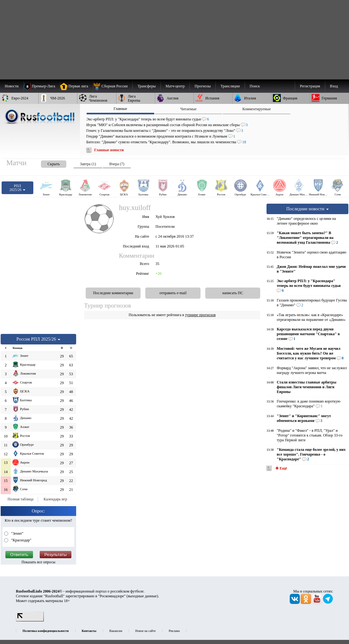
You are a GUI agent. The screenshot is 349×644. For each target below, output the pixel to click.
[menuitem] (113, 86)
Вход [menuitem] (334, 86)
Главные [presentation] (120, 109)
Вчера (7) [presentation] (117, 164)
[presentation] (47, 163)
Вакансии (116, 631)
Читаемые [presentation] (188, 109)
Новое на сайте (145, 631)
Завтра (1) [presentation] (88, 164)
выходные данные (142, 596)
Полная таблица (20, 499)
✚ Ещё (281, 468)
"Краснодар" (21, 540)
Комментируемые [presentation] (257, 109)
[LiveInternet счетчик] (30, 620)
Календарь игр (55, 499)
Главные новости (109, 150)
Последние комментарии (113, 293)
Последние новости (307, 209)
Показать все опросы (39, 562)
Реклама (174, 631)
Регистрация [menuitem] (310, 86)
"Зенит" (17, 533)
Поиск (255, 86)
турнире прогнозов (200, 315)
